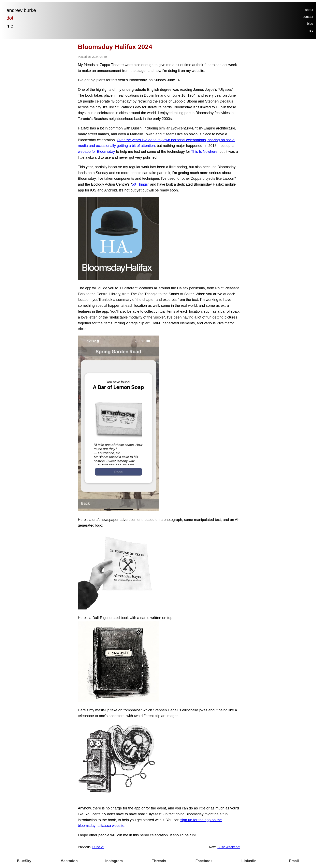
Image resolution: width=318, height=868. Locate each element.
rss (311, 30)
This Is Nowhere (204, 152)
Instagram (114, 861)
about (309, 10)
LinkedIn (249, 861)
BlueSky (24, 861)
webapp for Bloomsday (96, 152)
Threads (159, 861)
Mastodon (69, 861)
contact (308, 17)
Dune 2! (98, 847)
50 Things (140, 184)
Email (294, 861)
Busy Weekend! (229, 847)
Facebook (204, 861)
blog (310, 24)
